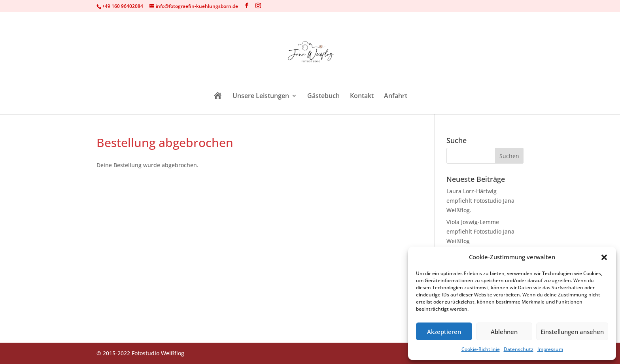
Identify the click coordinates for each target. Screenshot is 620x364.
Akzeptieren (444, 332)
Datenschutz (519, 349)
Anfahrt (396, 96)
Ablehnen (504, 332)
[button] (604, 257)
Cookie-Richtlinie (481, 349)
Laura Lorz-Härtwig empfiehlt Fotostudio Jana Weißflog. (480, 201)
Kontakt (362, 96)
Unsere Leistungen (261, 96)
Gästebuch (323, 96)
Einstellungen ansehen (572, 332)
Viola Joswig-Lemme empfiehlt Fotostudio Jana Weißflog (480, 231)
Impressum (550, 349)
